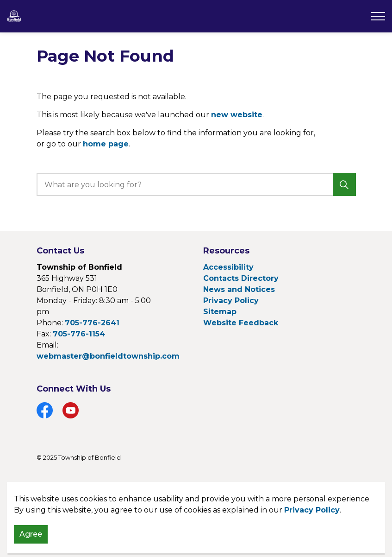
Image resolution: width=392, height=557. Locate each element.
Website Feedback (241, 323)
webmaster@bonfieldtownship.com (108, 356)
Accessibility (228, 267)
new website (237, 115)
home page (106, 144)
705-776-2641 (92, 323)
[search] (195, 184)
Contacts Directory (241, 278)
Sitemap (220, 312)
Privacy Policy (312, 546)
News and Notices (239, 289)
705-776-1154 (79, 334)
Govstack (86, 485)
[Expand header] (378, 16)
